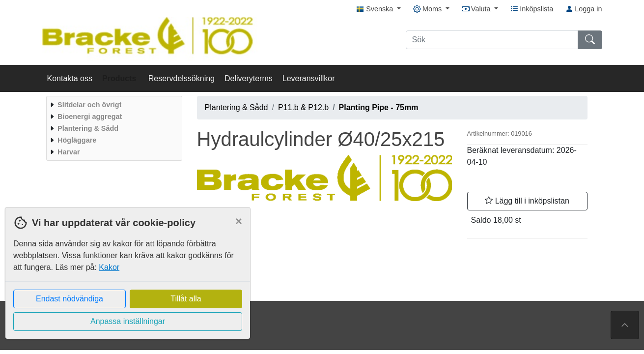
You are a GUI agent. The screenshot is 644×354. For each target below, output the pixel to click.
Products (120, 78)
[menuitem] (113, 105)
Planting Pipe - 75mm (379, 107)
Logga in (584, 9)
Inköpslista (532, 9)
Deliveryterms (249, 78)
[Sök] (492, 40)
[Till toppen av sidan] (625, 325)
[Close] (239, 221)
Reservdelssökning (182, 78)
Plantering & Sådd (237, 107)
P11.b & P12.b (303, 107)
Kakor (109, 267)
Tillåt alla (186, 299)
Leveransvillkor (309, 78)
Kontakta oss (70, 78)
